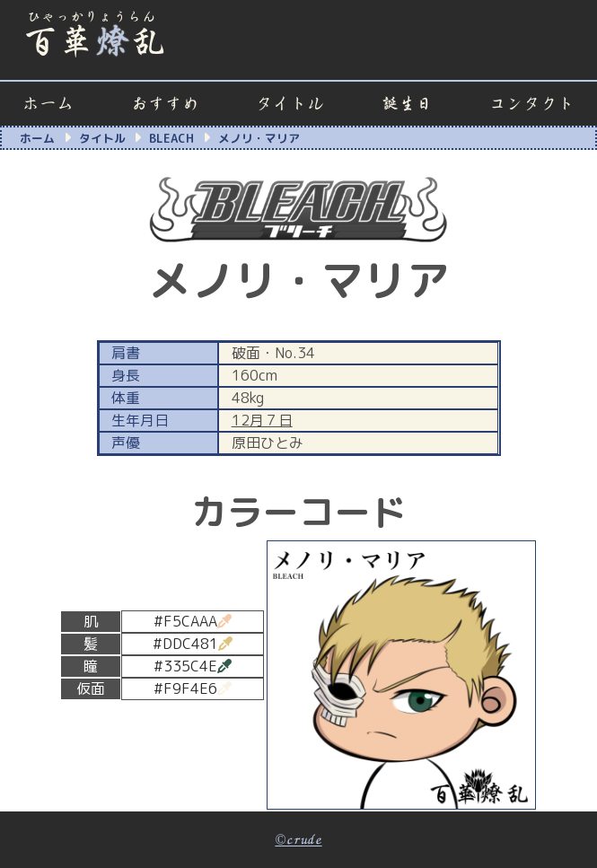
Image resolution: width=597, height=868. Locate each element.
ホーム (48, 104)
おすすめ (165, 104)
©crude (298, 840)
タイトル (290, 104)
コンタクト (532, 104)
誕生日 (407, 104)
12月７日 (262, 420)
